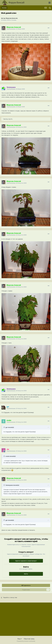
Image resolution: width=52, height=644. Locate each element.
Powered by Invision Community (26, 641)
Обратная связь (29, 639)
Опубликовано (16, 29)
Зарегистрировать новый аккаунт (26, 561)
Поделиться (26, 585)
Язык (20, 639)
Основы (14, 20)
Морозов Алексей (12, 18)
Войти (26, 574)
